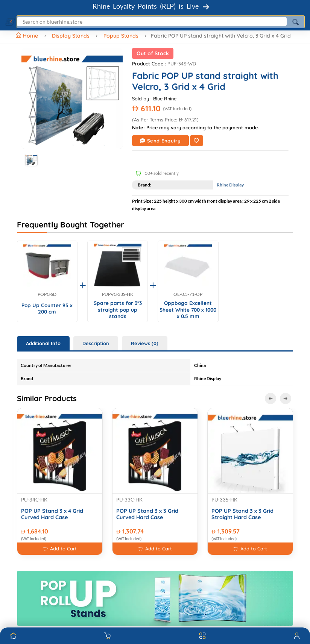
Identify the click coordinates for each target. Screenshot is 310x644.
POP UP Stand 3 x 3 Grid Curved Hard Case (147, 514)
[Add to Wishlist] (197, 141)
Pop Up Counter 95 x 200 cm (47, 308)
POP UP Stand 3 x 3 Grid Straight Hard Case (242, 514)
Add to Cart (60, 549)
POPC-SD (47, 294)
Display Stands (71, 36)
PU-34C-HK (34, 500)
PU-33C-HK (129, 500)
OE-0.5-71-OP (188, 294)
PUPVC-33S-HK (118, 294)
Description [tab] (96, 343)
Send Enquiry (160, 141)
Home (28, 36)
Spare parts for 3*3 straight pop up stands (118, 309)
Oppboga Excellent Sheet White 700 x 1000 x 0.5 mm (188, 309)
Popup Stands (121, 36)
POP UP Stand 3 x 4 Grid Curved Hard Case (52, 514)
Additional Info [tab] (43, 343)
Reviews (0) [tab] (145, 343)
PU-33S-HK (224, 500)
